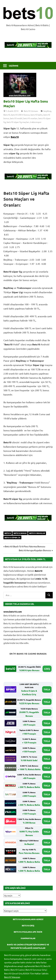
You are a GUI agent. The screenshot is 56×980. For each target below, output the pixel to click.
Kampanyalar (28, 938)
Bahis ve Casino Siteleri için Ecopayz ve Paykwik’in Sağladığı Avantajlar (28, 946)
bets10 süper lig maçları (18, 122)
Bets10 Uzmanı (31, 111)
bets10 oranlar (37, 533)
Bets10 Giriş (28, 926)
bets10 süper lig (12, 537)
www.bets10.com (13, 612)
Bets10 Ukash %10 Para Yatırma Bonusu (25, 546)
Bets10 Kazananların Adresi (28, 919)
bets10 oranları (30, 118)
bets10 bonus (20, 533)
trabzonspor (36, 122)
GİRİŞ (47, 669)
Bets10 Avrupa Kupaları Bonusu (35, 550)
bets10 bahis (37, 115)
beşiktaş (47, 111)
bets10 (8, 533)
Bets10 (7, 115)
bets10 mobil (16, 118)
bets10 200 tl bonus (20, 115)
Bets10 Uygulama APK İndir (28, 932)
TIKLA (47, 689)
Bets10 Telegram (12, 977)
